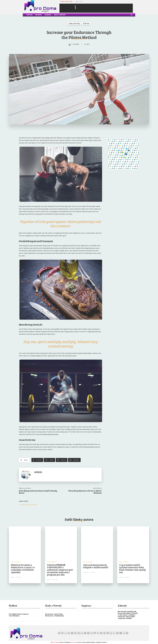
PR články (74, 642)
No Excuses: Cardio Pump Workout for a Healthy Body (54, 615)
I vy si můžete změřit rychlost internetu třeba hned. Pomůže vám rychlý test (132, 569)
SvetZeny (86, 572)
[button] (131, 15)
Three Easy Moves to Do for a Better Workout (85, 492)
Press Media (56, 642)
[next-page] (81, 590)
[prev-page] (77, 590)
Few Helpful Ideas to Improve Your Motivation (18, 615)
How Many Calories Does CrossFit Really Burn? (38, 492)
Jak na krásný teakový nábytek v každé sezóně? (96, 566)
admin (77, 44)
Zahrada (86, 23)
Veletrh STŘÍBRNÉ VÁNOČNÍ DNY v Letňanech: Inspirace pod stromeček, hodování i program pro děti (60, 570)
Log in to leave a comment (28, 505)
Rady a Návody (74, 23)
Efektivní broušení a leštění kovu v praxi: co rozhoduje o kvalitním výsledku (23, 569)
